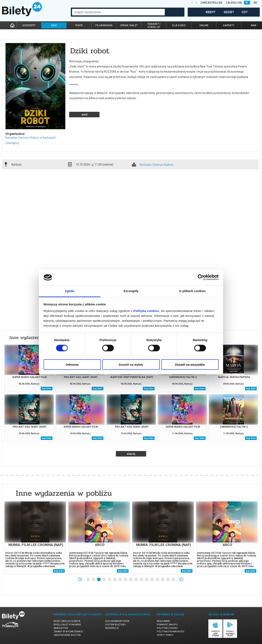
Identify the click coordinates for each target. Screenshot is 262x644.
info (246, 164)
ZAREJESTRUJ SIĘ (211, 3)
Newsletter (61, 628)
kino (54, 25)
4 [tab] (104, 580)
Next (181, 579)
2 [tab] (94, 580)
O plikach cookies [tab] (192, 291)
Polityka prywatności (171, 632)
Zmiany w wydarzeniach (68, 632)
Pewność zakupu (167, 625)
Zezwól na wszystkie (190, 365)
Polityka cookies (167, 628)
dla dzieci (179, 25)
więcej (131, 454)
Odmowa (72, 365)
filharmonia (104, 25)
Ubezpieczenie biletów (67, 635)
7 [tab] (120, 580)
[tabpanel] (35, 538)
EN (255, 3)
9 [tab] (131, 580)
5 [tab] (110, 580)
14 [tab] (158, 580)
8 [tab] (126, 580)
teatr (79, 25)
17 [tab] (174, 580)
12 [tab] (147, 580)
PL (247, 3)
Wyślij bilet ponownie (67, 625)
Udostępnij (12, 143)
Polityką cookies (146, 311)
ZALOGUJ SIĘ (234, 3)
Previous (80, 579)
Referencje (112, 628)
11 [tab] (142, 580)
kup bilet (47, 389)
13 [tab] (152, 580)
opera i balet (129, 25)
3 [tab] (99, 580)
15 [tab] (163, 580)
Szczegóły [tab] (131, 291)
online (204, 25)
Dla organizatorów (117, 621)
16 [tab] (168, 580)
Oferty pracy (165, 635)
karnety (229, 25)
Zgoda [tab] (70, 291)
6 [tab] (115, 580)
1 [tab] (88, 580)
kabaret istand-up (154, 25)
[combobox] (118, 12)
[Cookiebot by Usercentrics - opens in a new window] (201, 277)
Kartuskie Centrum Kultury (156, 165)
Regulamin (163, 621)
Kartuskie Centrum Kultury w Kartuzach (31, 138)
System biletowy (116, 625)
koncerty (29, 25)
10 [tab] (136, 580)
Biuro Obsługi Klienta (67, 621)
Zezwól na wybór (131, 365)
